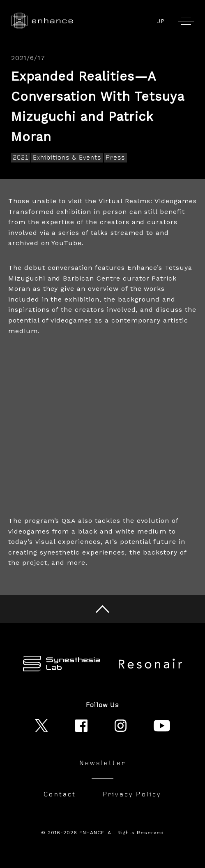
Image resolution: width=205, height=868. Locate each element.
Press (116, 158)
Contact (60, 794)
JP (161, 21)
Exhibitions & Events (67, 158)
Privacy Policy (132, 794)
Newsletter (102, 763)
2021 (21, 158)
